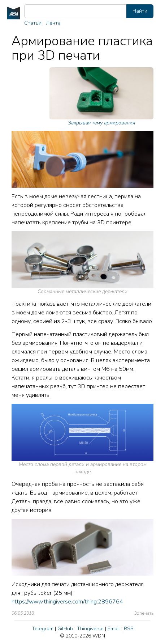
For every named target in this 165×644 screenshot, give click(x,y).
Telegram (43, 629)
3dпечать (144, 613)
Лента (53, 23)
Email (114, 629)
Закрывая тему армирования (101, 97)
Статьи (33, 23)
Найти (140, 11)
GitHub (65, 629)
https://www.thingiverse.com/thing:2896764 (67, 602)
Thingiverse (90, 629)
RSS (129, 629)
